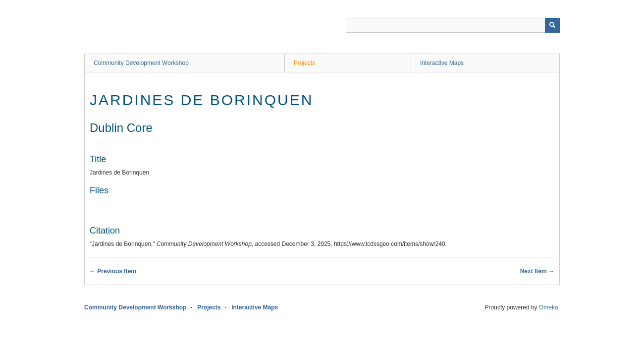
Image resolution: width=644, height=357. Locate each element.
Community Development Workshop (141, 63)
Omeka (549, 307)
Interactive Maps (442, 63)
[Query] (453, 25)
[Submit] (552, 25)
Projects (304, 63)
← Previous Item (113, 271)
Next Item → (537, 271)
